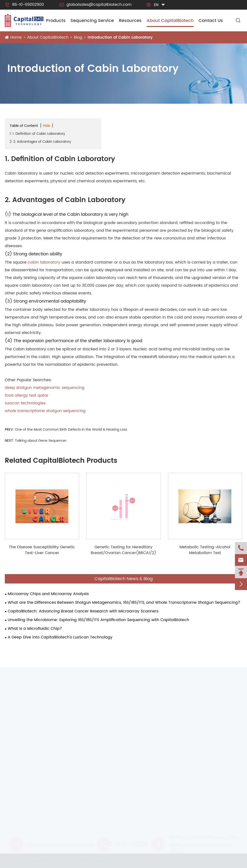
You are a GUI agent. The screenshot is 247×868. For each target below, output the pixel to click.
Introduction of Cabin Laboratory (120, 37)
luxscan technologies (25, 403)
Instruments (17, 714)
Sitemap (201, 861)
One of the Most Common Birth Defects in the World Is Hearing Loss (71, 430)
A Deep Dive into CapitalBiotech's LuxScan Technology (60, 637)
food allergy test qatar (27, 395)
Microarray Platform (24, 745)
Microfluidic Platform (25, 738)
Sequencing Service (92, 21)
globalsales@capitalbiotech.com (95, 5)
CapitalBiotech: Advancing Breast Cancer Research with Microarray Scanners (83, 611)
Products (56, 21)
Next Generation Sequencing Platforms (42, 753)
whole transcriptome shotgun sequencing (45, 411)
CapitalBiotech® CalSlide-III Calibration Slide (48, 797)
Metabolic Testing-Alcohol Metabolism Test (205, 550)
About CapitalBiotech (170, 21)
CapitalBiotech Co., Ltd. (49, 861)
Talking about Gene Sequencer (41, 441)
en (156, 5)
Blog (78, 37)
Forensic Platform (21, 776)
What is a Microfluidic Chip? (35, 629)
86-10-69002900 (24, 5)
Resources (130, 21)
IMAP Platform (18, 761)
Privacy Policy (229, 861)
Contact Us (211, 21)
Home (16, 37)
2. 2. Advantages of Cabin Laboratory (40, 142)
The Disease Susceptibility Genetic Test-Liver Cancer (42, 550)
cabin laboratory (44, 262)
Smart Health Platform (26, 768)
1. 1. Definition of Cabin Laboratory (37, 134)
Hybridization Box (21, 804)
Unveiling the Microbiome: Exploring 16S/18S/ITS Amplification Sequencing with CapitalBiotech (98, 620)
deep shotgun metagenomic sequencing (45, 388)
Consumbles (17, 787)
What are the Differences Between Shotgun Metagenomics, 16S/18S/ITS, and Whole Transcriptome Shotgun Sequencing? (124, 603)
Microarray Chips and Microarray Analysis (48, 594)
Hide (47, 126)
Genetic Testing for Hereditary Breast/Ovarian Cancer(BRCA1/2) (123, 550)
